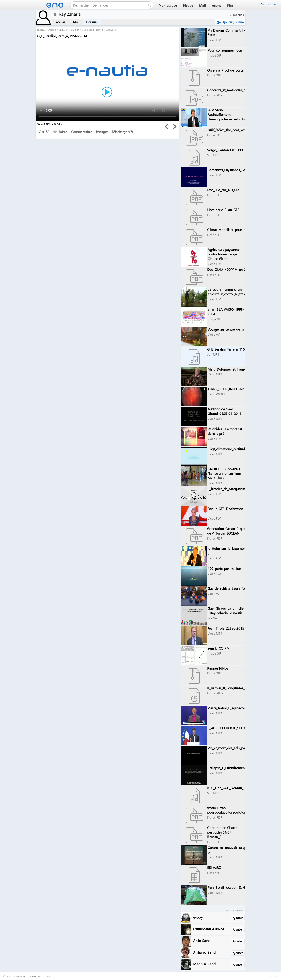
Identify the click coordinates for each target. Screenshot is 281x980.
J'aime (60, 132)
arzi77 (42, 30)
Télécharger (120, 132)
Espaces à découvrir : (235, 910)
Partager (102, 132)
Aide (47, 977)
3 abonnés (237, 15)
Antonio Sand (204, 952)
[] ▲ (273, 977)
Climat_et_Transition (69, 30)
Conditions (20, 977)
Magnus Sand (204, 964)
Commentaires (82, 132)
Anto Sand (202, 940)
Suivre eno (35, 977)
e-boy (198, 917)
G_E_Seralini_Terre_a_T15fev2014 (99, 30)
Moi (76, 22)
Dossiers (92, 22)
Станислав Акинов (209, 929)
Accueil (61, 22)
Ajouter (238, 918)
